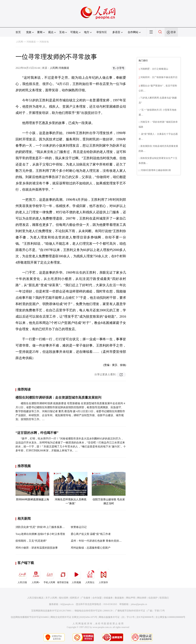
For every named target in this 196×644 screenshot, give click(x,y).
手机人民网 (49, 576)
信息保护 (153, 598)
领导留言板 (63, 576)
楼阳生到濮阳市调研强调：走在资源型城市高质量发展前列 (58, 397)
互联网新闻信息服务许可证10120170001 (51, 611)
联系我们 (164, 598)
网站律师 (142, 598)
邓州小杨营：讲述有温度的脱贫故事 (37, 548)
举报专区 (102, 32)
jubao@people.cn (139, 604)
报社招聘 (64, 598)
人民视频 (76, 576)
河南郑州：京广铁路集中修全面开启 (159, 77)
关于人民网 (51, 598)
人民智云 (90, 576)
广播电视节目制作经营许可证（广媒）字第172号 (140, 611)
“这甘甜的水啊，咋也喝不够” (37, 433)
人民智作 (103, 576)
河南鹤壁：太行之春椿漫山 (155, 69)
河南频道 (31, 42)
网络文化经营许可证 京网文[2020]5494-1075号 (74, 617)
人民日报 (22, 576)
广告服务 (86, 598)
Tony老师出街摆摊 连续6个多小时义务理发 (40, 534)
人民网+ (36, 576)
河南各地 (44, 42)
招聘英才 (75, 598)
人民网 (19, 42)
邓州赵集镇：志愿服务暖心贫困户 (91, 548)
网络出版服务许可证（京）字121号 (117, 617)
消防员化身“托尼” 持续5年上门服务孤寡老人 (41, 527)
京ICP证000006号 (145, 617)
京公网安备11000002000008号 (170, 617)
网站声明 (131, 598)
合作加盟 (97, 598)
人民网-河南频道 (59, 68)
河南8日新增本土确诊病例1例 (156, 170)
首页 (18, 32)
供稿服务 (108, 598)
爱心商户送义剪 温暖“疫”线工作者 (91, 534)
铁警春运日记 (79, 527)
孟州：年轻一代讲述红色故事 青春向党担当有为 (99, 541)
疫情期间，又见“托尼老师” (31, 541)
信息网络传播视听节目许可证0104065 (30, 617)
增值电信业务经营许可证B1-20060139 (93, 611)
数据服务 (119, 598)
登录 (173, 32)
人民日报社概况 (35, 598)
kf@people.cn (67, 604)
